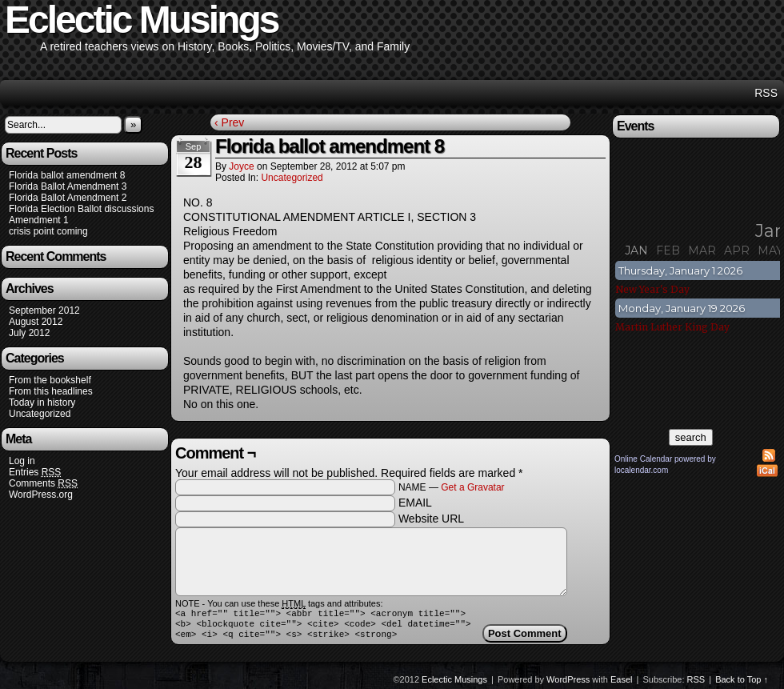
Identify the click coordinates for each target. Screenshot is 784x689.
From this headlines (51, 391)
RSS (766, 93)
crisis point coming (48, 231)
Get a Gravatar (472, 487)
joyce (241, 166)
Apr (737, 250)
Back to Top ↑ (742, 684)
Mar (702, 250)
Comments (43, 484)
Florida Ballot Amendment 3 (68, 186)
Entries (35, 473)
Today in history (42, 403)
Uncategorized (40, 414)
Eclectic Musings (454, 684)
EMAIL (415, 503)
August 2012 (36, 322)
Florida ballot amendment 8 (67, 175)
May (770, 250)
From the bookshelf (50, 380)
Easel (622, 684)
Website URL (431, 519)
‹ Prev (229, 122)
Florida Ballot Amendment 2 (68, 198)
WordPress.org (41, 495)
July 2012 (29, 333)
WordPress (568, 684)
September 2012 (44, 310)
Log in (22, 461)
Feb (668, 250)
